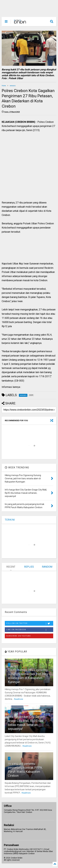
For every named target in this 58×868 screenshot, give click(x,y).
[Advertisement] (27, 170)
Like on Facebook (30, 630)
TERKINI (10, 520)
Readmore (19, 699)
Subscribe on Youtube (19, 636)
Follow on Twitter (30, 624)
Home (4, 86)
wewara (13, 86)
